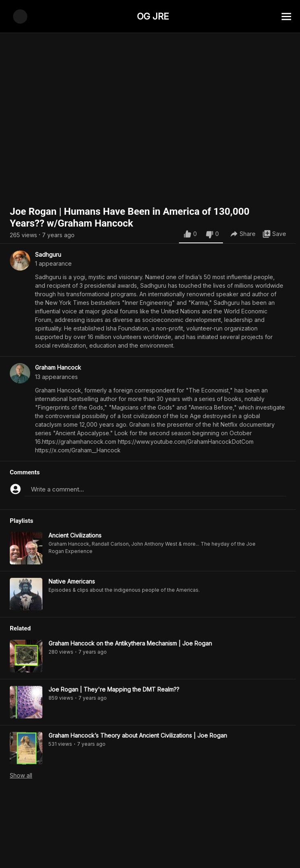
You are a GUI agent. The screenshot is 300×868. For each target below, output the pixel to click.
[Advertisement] (150, 850)
